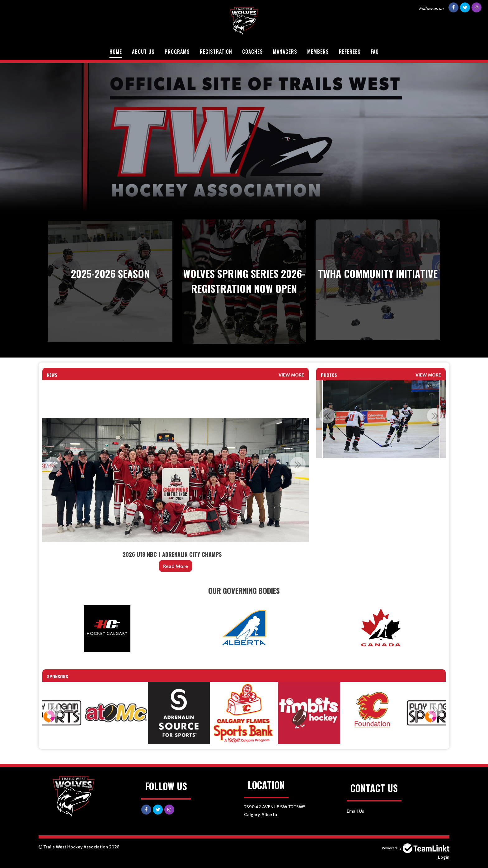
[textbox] (244, 590)
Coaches (253, 52)
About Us (143, 52)
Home (116, 52)
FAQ (375, 52)
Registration (216, 52)
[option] (176, 480)
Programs (177, 52)
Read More (176, 566)
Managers (285, 52)
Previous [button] (53, 464)
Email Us (355, 811)
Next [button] (298, 464)
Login (444, 857)
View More (291, 375)
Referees (350, 52)
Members (318, 52)
